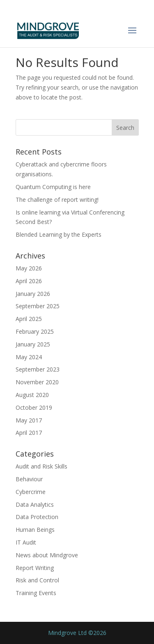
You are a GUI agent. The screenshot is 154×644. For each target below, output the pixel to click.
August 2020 (32, 395)
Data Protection (37, 517)
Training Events (36, 593)
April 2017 (29, 433)
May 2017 (29, 420)
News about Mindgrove (47, 555)
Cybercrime (31, 492)
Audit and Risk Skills (41, 466)
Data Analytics (35, 504)
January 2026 (33, 294)
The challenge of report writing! (57, 200)
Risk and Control (37, 580)
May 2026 (29, 268)
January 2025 (33, 344)
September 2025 (38, 306)
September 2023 (38, 369)
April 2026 (29, 281)
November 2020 (37, 382)
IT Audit (26, 542)
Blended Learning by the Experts (59, 234)
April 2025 (29, 319)
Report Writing (35, 568)
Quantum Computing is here (53, 187)
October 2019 (34, 407)
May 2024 (29, 357)
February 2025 (35, 331)
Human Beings (35, 530)
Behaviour (29, 479)
